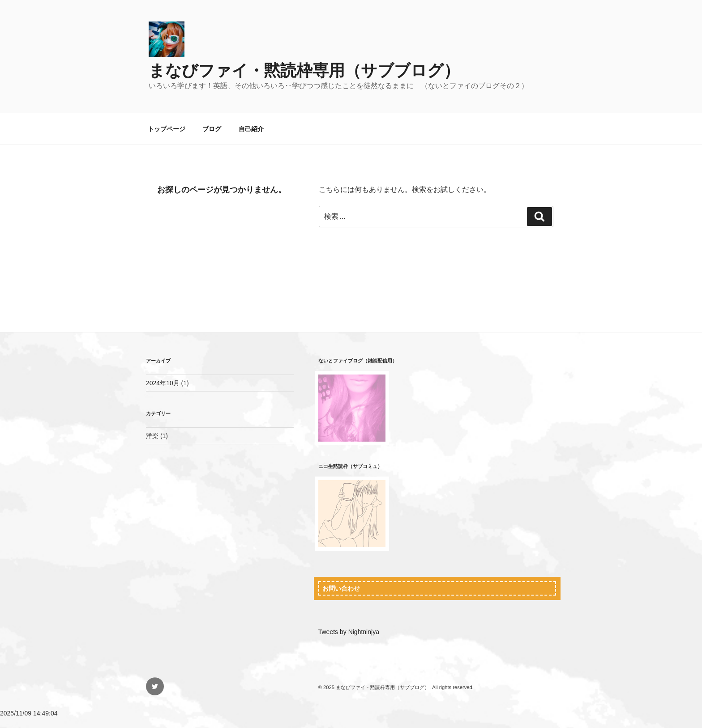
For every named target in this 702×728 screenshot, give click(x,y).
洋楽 (152, 436)
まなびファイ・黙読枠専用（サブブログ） (304, 70)
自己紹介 (251, 129)
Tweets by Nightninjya (349, 632)
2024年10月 (163, 383)
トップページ (167, 129)
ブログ (212, 129)
